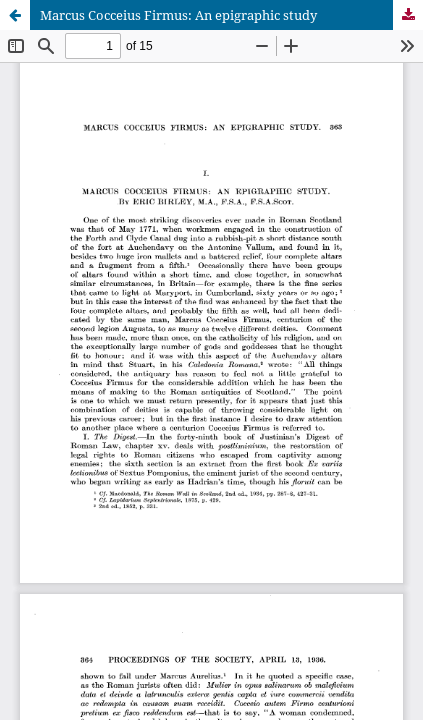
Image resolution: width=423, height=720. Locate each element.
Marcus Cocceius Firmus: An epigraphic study (178, 15)
